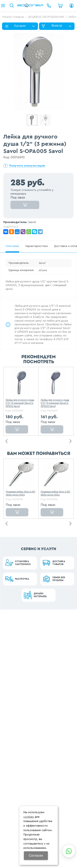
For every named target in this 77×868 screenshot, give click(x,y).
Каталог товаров (13, 17)
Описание (12, 246)
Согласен (36, 856)
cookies (29, 817)
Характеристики (37, 246)
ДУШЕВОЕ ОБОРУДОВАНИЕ (46, 17)
